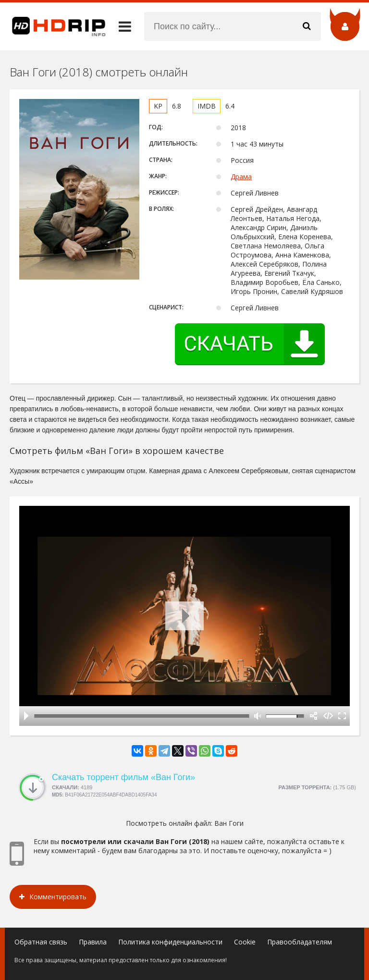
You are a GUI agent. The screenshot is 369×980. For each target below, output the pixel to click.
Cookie (245, 942)
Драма (241, 177)
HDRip (53, 26)
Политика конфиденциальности (170, 942)
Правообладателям (300, 942)
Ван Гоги (229, 823)
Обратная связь (41, 942)
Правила (93, 942)
